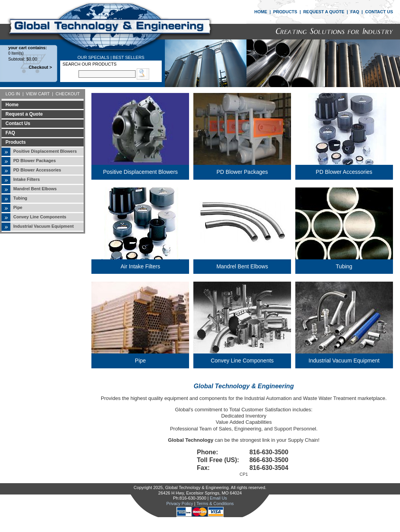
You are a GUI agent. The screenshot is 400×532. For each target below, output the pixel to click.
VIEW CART (38, 94)
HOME (261, 12)
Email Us (218, 498)
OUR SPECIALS (93, 57)
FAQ (355, 12)
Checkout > (40, 67)
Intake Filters (27, 179)
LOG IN (13, 94)
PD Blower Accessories (37, 170)
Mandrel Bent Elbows (35, 189)
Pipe (18, 207)
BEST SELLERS (129, 57)
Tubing (20, 198)
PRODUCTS (285, 12)
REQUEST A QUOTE (324, 12)
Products (16, 142)
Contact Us (18, 123)
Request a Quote (24, 114)
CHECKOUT (68, 94)
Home (12, 105)
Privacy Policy (180, 503)
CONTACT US (379, 12)
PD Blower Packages (35, 161)
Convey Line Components (40, 217)
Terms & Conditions (215, 503)
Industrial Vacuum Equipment (44, 226)
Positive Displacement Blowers (45, 151)
